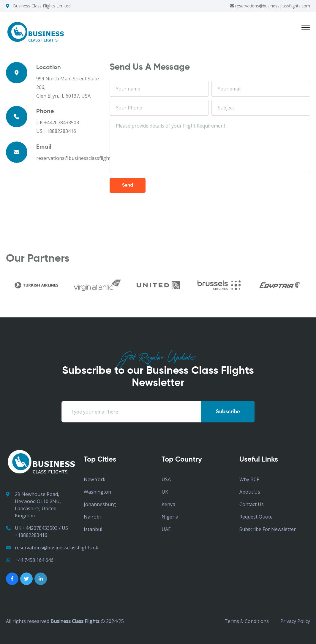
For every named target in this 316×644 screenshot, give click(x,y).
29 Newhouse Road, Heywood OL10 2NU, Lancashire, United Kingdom (33, 505)
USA (166, 479)
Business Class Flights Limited (42, 6)
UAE (166, 529)
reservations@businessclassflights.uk (52, 548)
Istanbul (93, 529)
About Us (250, 492)
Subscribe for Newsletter (268, 529)
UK (165, 492)
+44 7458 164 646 (30, 560)
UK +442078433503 (58, 123)
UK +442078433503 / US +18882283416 (37, 531)
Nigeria (170, 517)
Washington (97, 492)
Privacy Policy (295, 621)
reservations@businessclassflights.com (270, 6)
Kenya (168, 504)
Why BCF (249, 479)
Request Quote (256, 517)
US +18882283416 (56, 131)
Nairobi (92, 517)
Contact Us (252, 504)
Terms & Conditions (247, 621)
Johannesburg (100, 504)
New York (95, 479)
